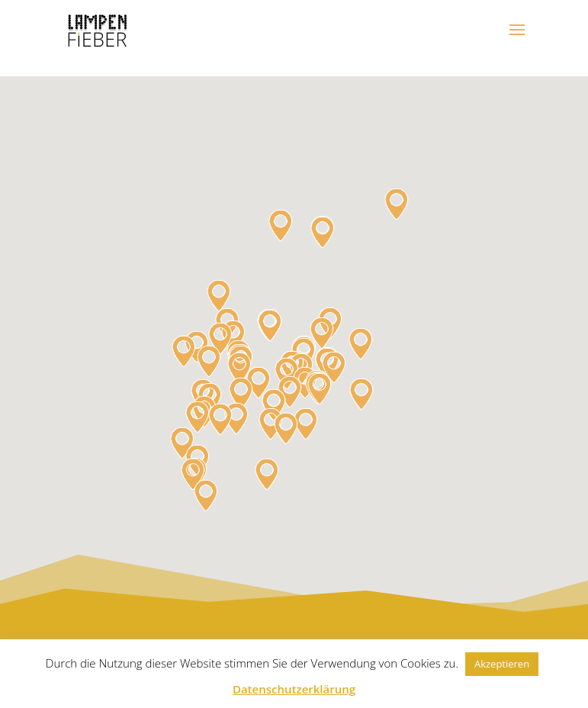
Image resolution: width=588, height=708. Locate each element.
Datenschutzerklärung (294, 689)
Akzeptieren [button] (502, 664)
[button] (335, 367)
